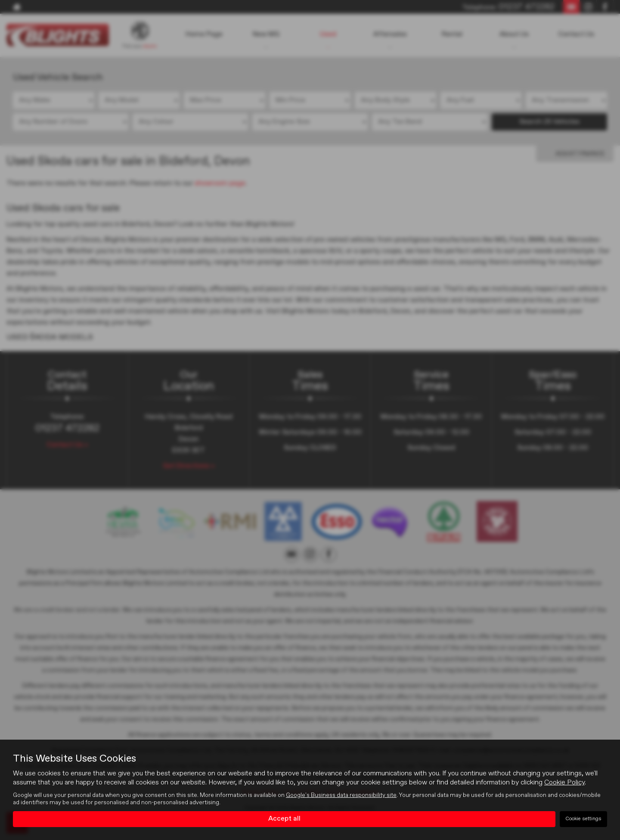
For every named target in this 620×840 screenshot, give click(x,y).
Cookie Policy (564, 783)
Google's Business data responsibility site (341, 795)
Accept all (284, 819)
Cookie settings (583, 819)
